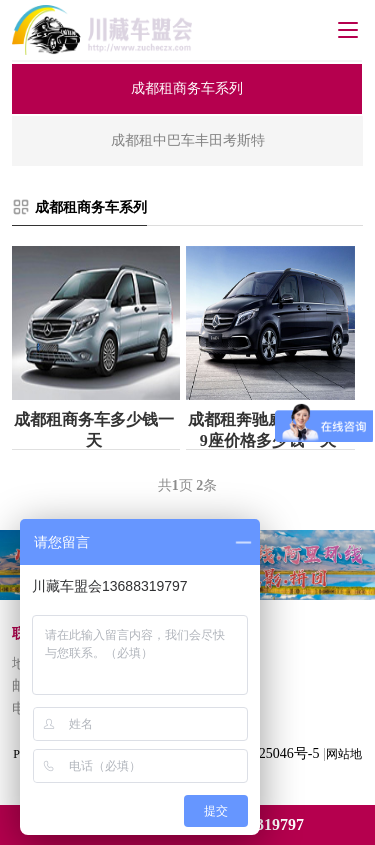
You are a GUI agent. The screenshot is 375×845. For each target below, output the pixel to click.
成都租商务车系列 (91, 207)
